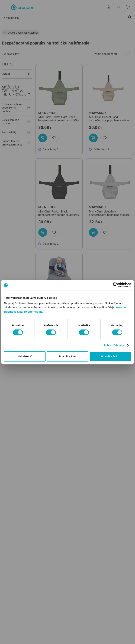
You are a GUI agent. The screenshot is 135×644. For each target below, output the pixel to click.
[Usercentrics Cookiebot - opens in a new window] (116, 285)
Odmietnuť (25, 356)
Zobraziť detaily (114, 345)
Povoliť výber (67, 356)
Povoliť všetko (110, 356)
